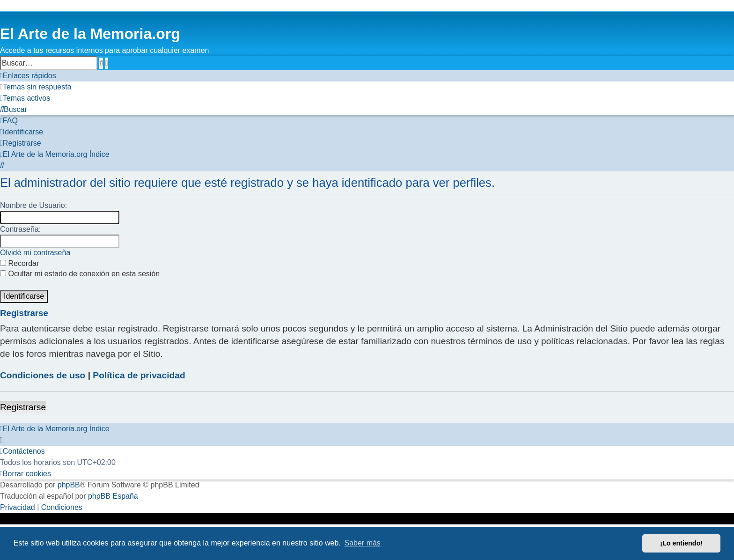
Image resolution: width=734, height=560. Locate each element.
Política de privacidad (139, 375)
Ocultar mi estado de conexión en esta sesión (80, 274)
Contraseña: (20, 229)
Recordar (19, 263)
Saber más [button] (363, 543)
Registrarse (23, 407)
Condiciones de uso (43, 375)
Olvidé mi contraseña (35, 253)
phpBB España (113, 496)
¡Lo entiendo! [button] (681, 543)
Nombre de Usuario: (33, 205)
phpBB (69, 485)
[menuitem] (36, 87)
